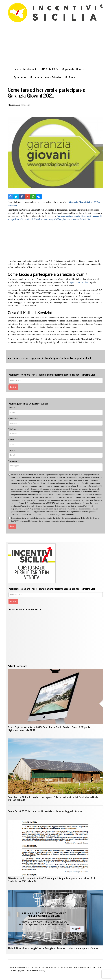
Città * (11, 440)
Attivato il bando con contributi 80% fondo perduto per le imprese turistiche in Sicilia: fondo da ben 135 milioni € (52, 880)
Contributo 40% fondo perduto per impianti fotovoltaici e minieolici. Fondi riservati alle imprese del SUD (53, 798)
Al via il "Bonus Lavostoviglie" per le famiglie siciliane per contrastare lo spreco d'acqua (53, 948)
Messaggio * (14, 461)
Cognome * (13, 418)
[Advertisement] (56, 46)
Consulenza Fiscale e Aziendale (46, 77)
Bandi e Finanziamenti (25, 69)
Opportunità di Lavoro (73, 69)
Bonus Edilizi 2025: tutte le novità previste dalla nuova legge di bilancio (45, 811)
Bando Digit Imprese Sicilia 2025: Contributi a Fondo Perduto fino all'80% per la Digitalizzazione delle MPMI (49, 729)
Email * (12, 450)
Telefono (12, 429)
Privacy (42, 970)
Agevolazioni (20, 77)
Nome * (12, 408)
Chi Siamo (70, 77)
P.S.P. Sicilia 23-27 (49, 69)
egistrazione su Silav (79, 282)
